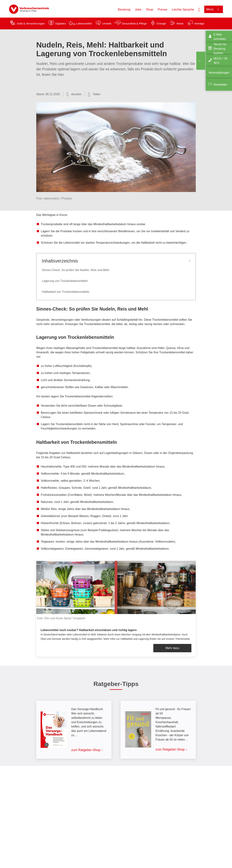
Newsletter (220, 85)
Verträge (199, 23)
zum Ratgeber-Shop (86, 750)
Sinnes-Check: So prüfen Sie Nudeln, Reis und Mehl (76, 270)
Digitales (61, 23)
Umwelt (107, 23)
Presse (162, 10)
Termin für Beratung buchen (220, 49)
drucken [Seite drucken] (76, 94)
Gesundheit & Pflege (134, 23)
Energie (161, 23)
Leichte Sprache (183, 10)
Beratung (124, 10)
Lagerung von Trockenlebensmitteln (65, 281)
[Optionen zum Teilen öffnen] (94, 94)
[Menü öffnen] (214, 9)
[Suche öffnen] (199, 9)
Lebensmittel (84, 23)
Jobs (138, 10)
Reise (180, 23)
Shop (150, 10)
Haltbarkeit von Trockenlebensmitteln (66, 292)
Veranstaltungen (219, 73)
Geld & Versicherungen (31, 23)
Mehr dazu (172, 648)
